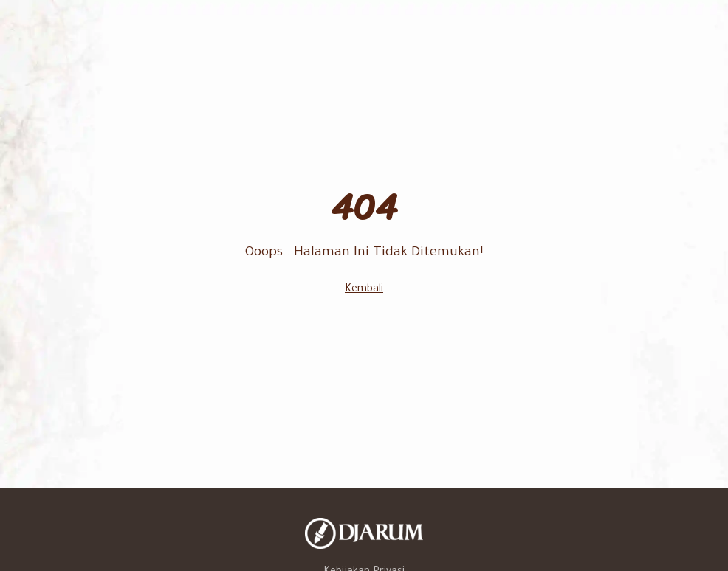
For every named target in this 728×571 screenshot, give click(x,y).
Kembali (364, 290)
